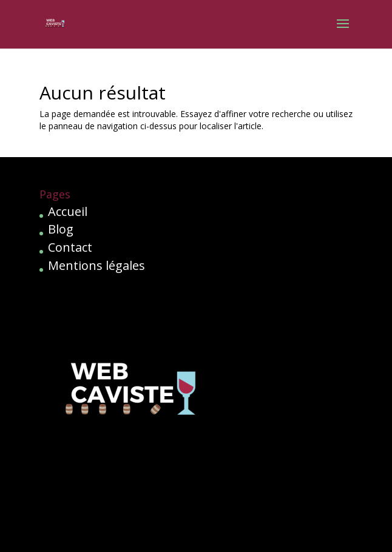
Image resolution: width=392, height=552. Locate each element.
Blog (61, 229)
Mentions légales (96, 265)
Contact (70, 247)
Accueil (68, 211)
